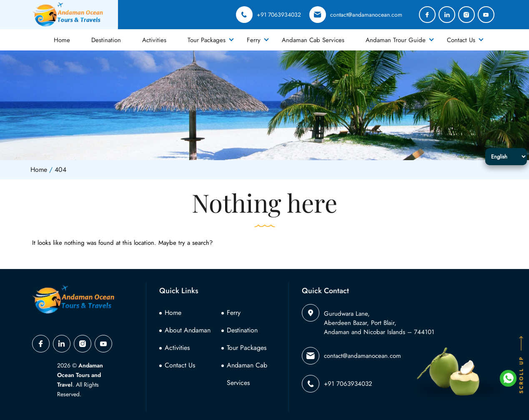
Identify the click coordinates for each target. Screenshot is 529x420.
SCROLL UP (521, 364)
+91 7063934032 (268, 15)
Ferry (254, 40)
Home (62, 40)
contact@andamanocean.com (356, 15)
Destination (106, 40)
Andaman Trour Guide (396, 40)
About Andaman (188, 330)
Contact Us (461, 40)
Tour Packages (207, 40)
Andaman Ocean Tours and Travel (80, 375)
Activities (154, 40)
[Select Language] (506, 157)
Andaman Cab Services (313, 40)
